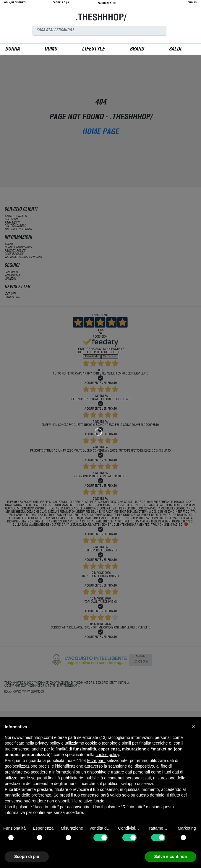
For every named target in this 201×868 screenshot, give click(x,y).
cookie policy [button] (107, 755)
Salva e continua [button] (171, 856)
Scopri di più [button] (27, 856)
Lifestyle (93, 49)
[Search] (99, 31)
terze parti (96, 760)
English (193, 3)
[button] (193, 727)
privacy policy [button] (48, 743)
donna (12, 49)
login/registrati (14, 3)
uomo (51, 49)
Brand (137, 49)
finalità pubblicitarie (65, 778)
